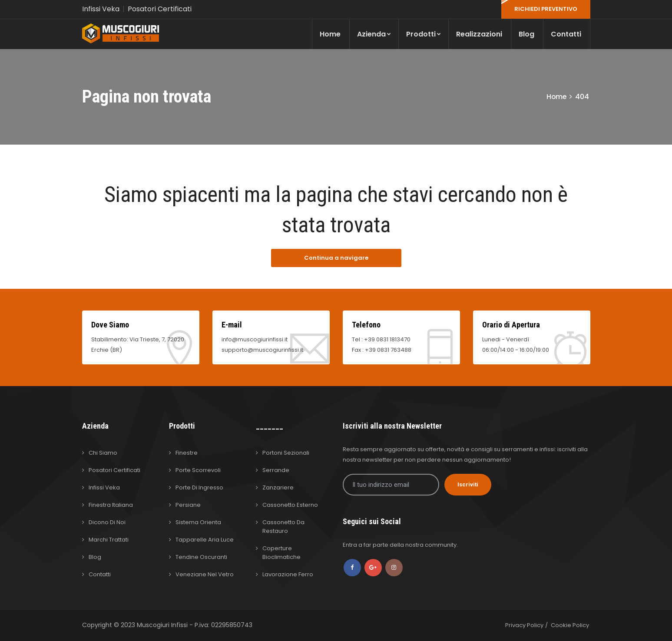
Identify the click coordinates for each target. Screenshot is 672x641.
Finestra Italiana (111, 505)
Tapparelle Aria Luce (205, 540)
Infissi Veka (101, 9)
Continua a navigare (336, 258)
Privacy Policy (524, 625)
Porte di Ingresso (199, 487)
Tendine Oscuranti (201, 557)
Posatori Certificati (160, 9)
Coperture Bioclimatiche (281, 553)
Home (330, 34)
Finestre (187, 453)
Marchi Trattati (109, 540)
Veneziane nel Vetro (205, 574)
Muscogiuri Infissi (163, 625)
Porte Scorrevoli (198, 470)
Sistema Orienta (198, 522)
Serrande (276, 470)
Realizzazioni (479, 34)
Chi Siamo (103, 453)
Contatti (566, 34)
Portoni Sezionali (286, 453)
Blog (526, 34)
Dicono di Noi (107, 522)
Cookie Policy (570, 625)
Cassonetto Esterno (290, 505)
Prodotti (424, 34)
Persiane (188, 505)
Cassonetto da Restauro (283, 527)
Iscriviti (468, 484)
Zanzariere (278, 487)
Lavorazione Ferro (288, 574)
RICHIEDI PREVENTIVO (546, 9)
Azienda (374, 34)
